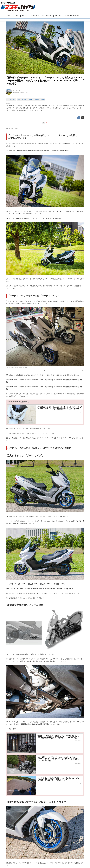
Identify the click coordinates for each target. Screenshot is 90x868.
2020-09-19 (16, 91)
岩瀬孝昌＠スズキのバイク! (21, 92)
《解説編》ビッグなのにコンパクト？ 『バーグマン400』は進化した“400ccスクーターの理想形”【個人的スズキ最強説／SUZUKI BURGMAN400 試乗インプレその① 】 (45, 81)
